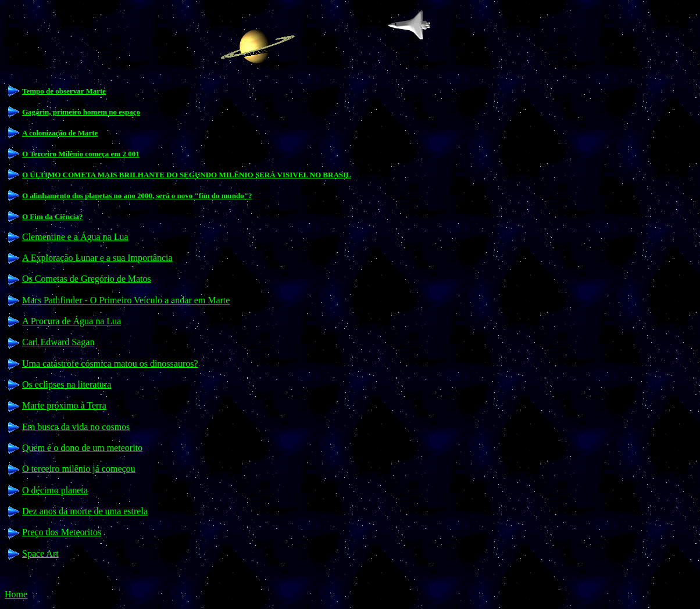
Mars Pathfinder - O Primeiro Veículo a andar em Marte (126, 300)
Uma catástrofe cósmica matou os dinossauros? (110, 363)
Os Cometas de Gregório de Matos (87, 279)
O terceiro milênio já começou (79, 469)
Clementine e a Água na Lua (75, 237)
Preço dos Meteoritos (62, 532)
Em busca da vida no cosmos (76, 427)
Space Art (40, 554)
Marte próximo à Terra (64, 405)
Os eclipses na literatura (67, 384)
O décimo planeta (55, 490)
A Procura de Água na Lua (72, 321)
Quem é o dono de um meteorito (82, 448)
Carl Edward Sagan (58, 342)
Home (16, 594)
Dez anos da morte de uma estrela (85, 511)
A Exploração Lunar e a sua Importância (97, 258)
